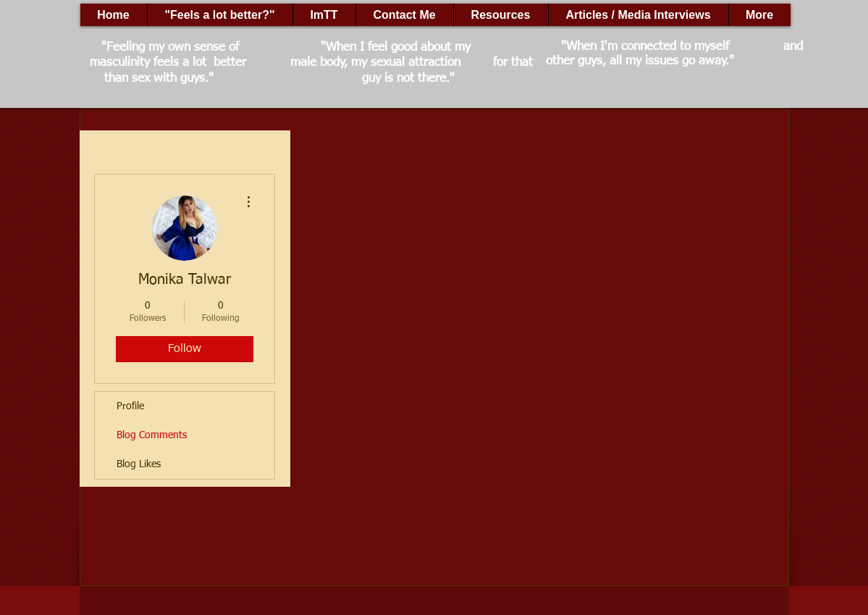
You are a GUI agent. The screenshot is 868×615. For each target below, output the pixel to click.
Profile (130, 406)
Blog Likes (139, 464)
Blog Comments (152, 435)
